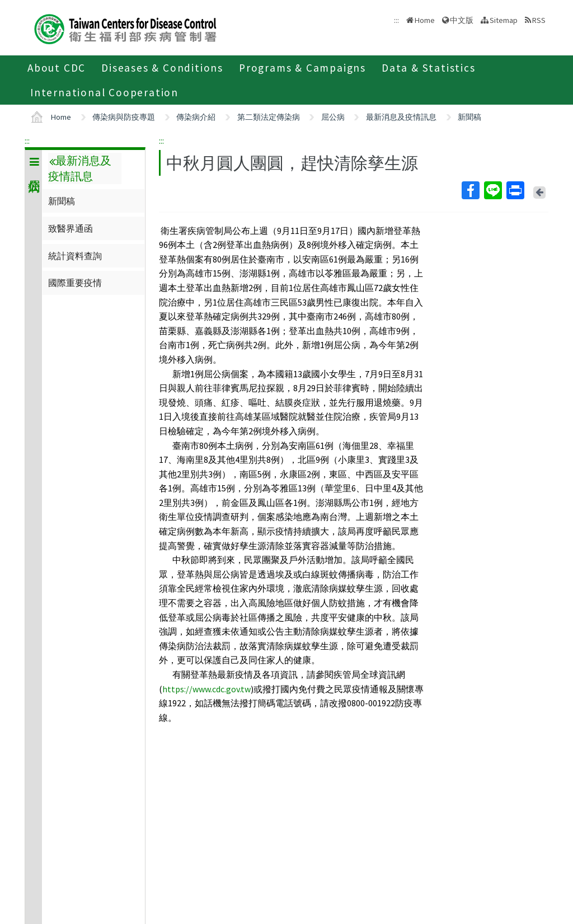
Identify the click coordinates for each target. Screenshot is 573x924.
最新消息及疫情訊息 (401, 117)
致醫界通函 (71, 228)
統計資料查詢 (75, 256)
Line (492, 190)
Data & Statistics (429, 68)
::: (27, 140)
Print (515, 190)
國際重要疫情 (75, 283)
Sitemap (504, 20)
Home (425, 20)
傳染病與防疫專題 (124, 117)
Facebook (470, 190)
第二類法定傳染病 (269, 117)
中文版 (462, 20)
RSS (539, 20)
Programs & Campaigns (302, 68)
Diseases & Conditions (162, 68)
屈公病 (333, 117)
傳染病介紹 (196, 117)
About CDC (57, 68)
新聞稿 (469, 117)
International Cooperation (104, 92)
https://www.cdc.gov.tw (206, 689)
